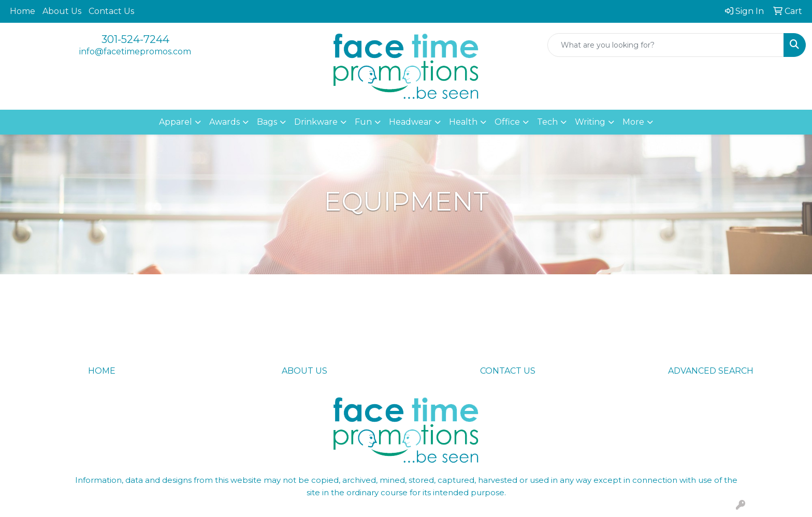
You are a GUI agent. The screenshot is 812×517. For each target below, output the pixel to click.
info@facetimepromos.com (135, 51)
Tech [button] (547, 122)
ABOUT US (304, 371)
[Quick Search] (666, 45)
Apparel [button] (176, 122)
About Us (62, 11)
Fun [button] (363, 122)
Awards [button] (224, 122)
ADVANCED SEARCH (711, 371)
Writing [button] (590, 122)
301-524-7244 (135, 39)
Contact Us (111, 11)
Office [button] (507, 122)
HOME (102, 371)
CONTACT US (508, 371)
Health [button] (463, 122)
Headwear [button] (410, 122)
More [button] (633, 122)
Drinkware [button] (316, 122)
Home (23, 11)
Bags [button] (267, 122)
